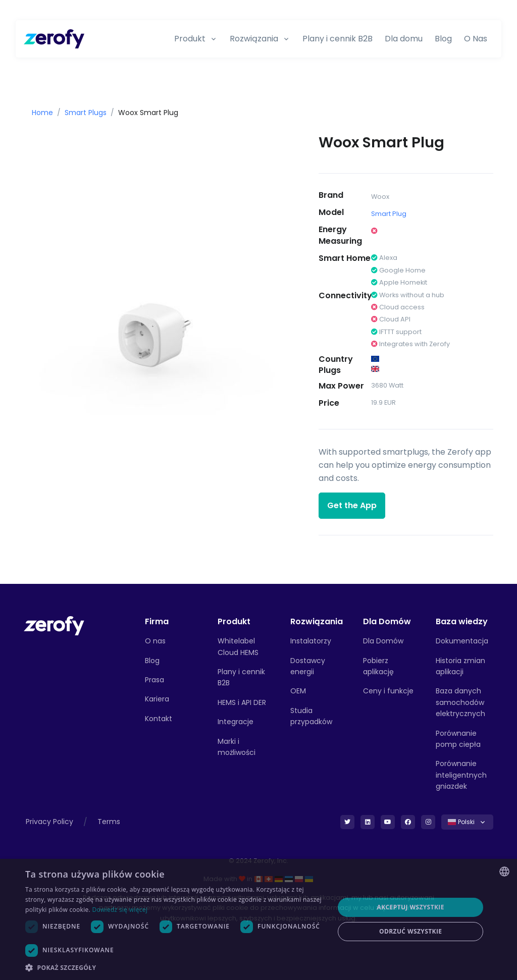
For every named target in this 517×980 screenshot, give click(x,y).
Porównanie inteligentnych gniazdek (461, 775)
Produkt (190, 39)
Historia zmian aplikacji (460, 666)
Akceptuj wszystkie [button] (411, 907)
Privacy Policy (49, 822)
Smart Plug (389, 214)
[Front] (54, 625)
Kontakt (159, 719)
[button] (175, 967)
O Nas (476, 39)
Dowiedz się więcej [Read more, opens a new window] (120, 910)
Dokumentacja (462, 641)
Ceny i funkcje (388, 691)
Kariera (157, 699)
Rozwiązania (254, 39)
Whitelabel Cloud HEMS (238, 646)
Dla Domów (383, 641)
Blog (443, 39)
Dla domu (404, 39)
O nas (155, 641)
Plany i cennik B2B (338, 39)
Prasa (154, 680)
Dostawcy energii (308, 666)
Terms (109, 822)
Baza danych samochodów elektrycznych (460, 702)
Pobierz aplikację (378, 666)
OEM (298, 691)
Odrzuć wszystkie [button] (410, 931)
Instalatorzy (311, 641)
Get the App (352, 505)
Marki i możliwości (237, 747)
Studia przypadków (311, 716)
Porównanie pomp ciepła (458, 739)
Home (42, 113)
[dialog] (258, 919)
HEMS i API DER (242, 702)
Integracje (236, 722)
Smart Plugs (86, 113)
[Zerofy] (54, 39)
